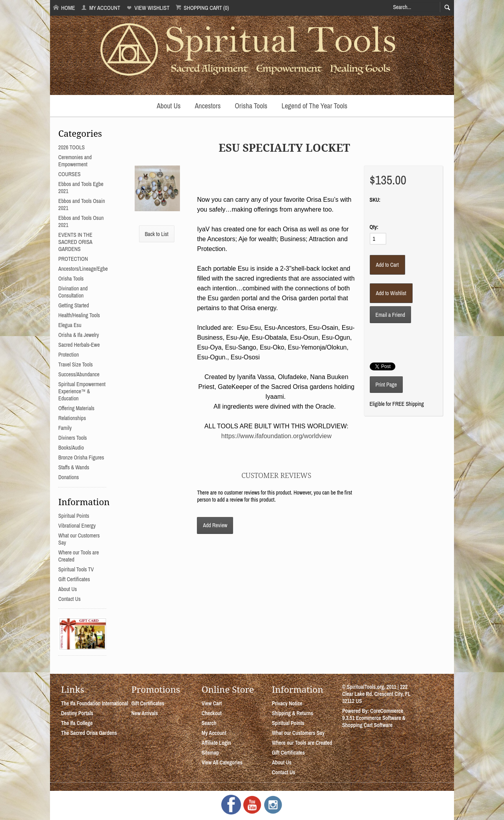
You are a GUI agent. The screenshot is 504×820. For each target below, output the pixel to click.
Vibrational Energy (77, 526)
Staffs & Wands (74, 467)
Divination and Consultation (73, 292)
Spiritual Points (74, 516)
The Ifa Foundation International (95, 703)
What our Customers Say (298, 733)
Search (209, 723)
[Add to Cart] (387, 265)
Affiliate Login (216, 743)
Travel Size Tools (75, 364)
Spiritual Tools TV (76, 569)
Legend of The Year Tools (314, 106)
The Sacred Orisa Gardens (89, 733)
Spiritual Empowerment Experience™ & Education (82, 391)
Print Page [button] (386, 385)
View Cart (212, 703)
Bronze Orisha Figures (81, 457)
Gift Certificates (74, 579)
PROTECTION (73, 259)
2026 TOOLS (71, 147)
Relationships (72, 418)
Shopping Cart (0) (202, 8)
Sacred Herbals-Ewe (79, 345)
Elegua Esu (70, 325)
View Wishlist (148, 8)
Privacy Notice (287, 703)
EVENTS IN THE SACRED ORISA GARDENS (75, 242)
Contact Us (69, 599)
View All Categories (222, 762)
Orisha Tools (251, 106)
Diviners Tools (73, 438)
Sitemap (210, 753)
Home (64, 8)
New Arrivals (145, 713)
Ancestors (208, 106)
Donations (69, 477)
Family (65, 428)
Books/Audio (71, 448)
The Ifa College (77, 723)
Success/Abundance (79, 374)
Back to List (157, 234)
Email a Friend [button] (390, 315)
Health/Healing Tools (79, 315)
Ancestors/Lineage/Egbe (83, 269)
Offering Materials (76, 408)
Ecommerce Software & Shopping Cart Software (374, 721)
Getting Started (74, 305)
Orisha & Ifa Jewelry (79, 335)
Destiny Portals (77, 713)
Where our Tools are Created (302, 743)
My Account (101, 8)
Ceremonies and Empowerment (75, 161)
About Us (169, 106)
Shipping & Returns (292, 713)
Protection (69, 355)
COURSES (69, 174)
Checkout (212, 713)
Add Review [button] (215, 525)
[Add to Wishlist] (391, 293)
